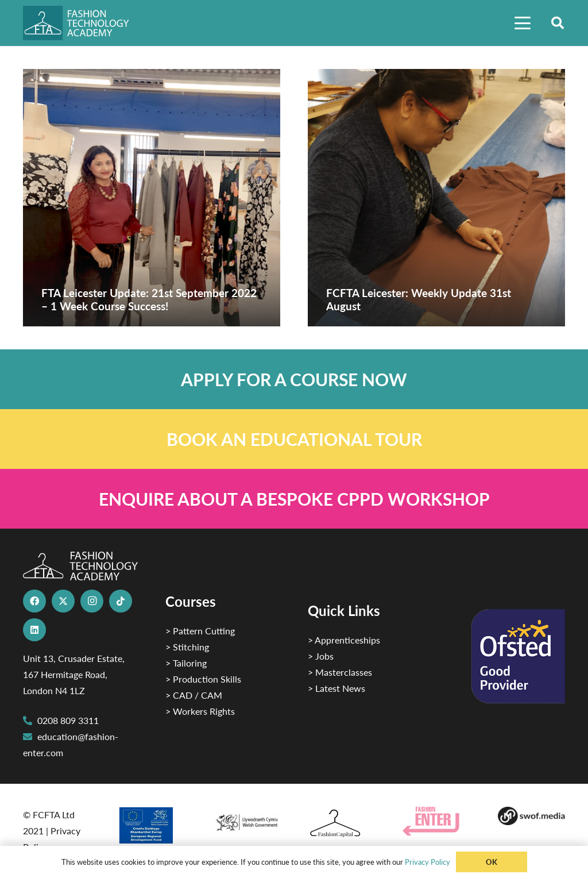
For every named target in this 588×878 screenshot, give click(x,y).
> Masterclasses (340, 672)
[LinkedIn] (34, 630)
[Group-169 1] (531, 816)
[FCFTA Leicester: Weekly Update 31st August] (436, 198)
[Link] (294, 379)
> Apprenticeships (344, 640)
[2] (151, 825)
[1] (247, 820)
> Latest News (336, 688)
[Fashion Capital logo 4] (341, 824)
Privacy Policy (428, 862)
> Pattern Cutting (200, 631)
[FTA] (82, 23)
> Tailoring (186, 663)
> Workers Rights (200, 711)
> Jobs (321, 656)
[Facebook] (34, 601)
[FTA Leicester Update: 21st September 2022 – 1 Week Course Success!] (152, 198)
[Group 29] (436, 821)
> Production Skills (203, 679)
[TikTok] (121, 601)
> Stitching (187, 647)
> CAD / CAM (194, 695)
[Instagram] (92, 601)
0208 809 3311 (68, 720)
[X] (63, 601)
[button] (523, 23)
